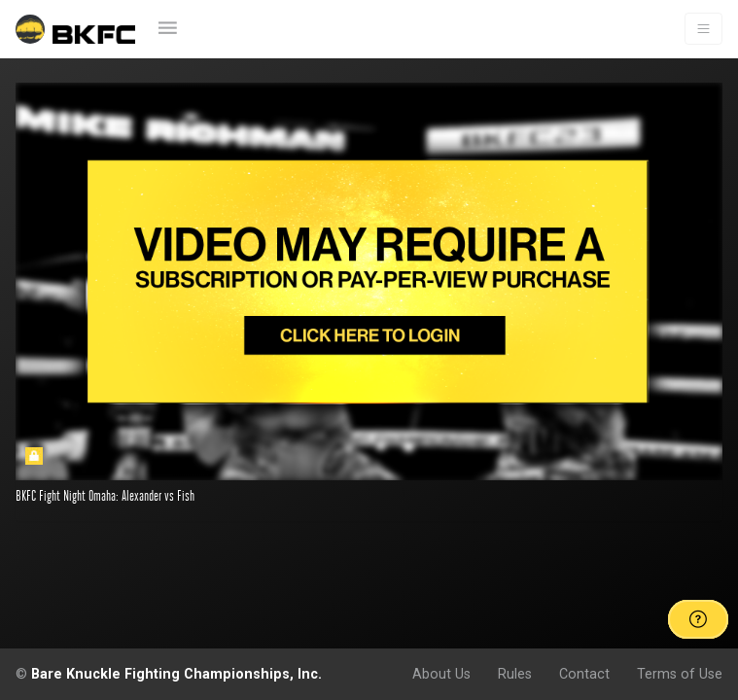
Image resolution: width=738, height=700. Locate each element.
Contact (584, 674)
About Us (441, 674)
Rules (515, 674)
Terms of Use (680, 674)
